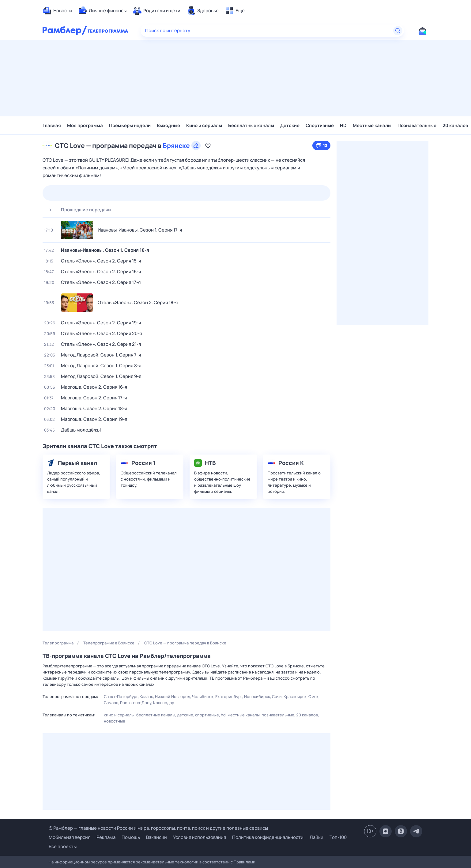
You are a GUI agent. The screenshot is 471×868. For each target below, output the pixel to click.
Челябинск (203, 696)
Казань (146, 696)
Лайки (317, 837)
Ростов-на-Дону (136, 703)
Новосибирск (257, 696)
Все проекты (63, 846)
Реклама (106, 837)
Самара (111, 703)
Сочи (277, 696)
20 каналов (455, 125)
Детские (290, 125)
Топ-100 (338, 837)
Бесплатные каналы (251, 125)
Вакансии (156, 837)
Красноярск (295, 696)
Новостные (115, 721)
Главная (52, 125)
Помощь (131, 837)
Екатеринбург (229, 696)
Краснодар (164, 703)
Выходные (168, 125)
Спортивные (320, 125)
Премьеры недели (130, 125)
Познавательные (417, 125)
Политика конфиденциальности (268, 837)
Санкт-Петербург (121, 696)
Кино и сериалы (204, 125)
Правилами (245, 862)
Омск (313, 696)
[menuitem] (57, 11)
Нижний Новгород (173, 696)
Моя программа (85, 125)
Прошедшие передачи (77, 210)
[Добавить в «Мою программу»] (208, 145)
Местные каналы (372, 125)
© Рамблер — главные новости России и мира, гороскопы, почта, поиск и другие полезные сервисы (158, 828)
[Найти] (398, 31)
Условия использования (200, 837)
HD (343, 125)
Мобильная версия (70, 837)
